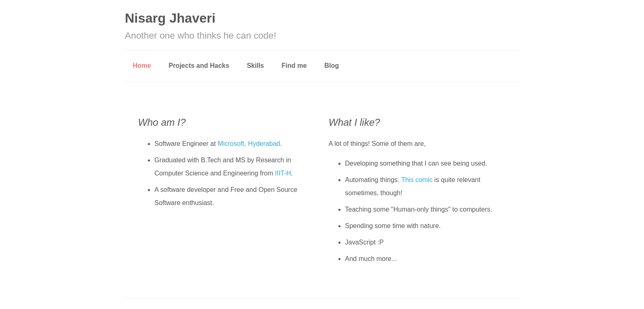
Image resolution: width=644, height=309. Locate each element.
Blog (332, 66)
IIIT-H (283, 173)
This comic (417, 180)
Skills (255, 66)
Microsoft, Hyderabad (249, 144)
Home (142, 66)
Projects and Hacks (199, 66)
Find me (294, 66)
